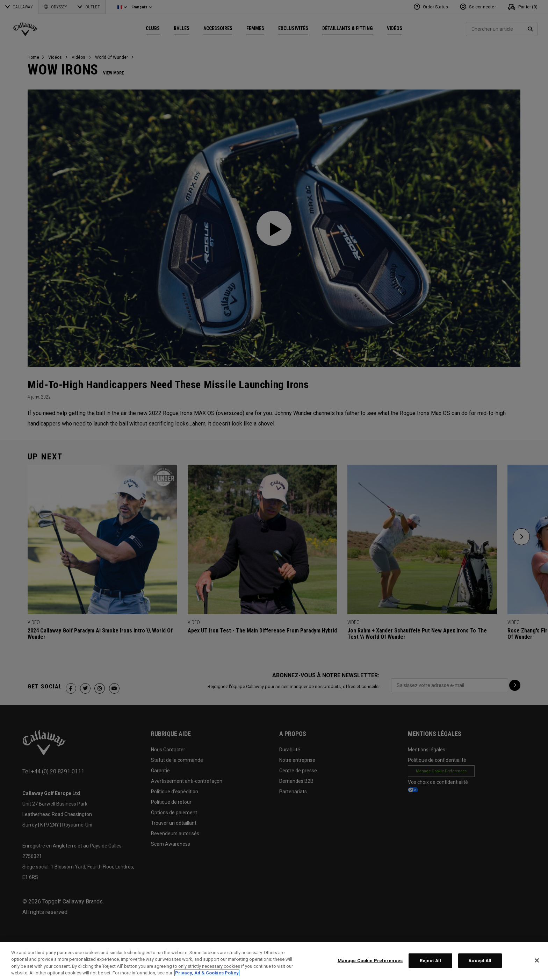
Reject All (430, 961)
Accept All (480, 961)
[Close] (537, 960)
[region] (274, 961)
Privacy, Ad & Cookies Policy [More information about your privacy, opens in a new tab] (207, 973)
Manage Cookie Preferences (370, 961)
